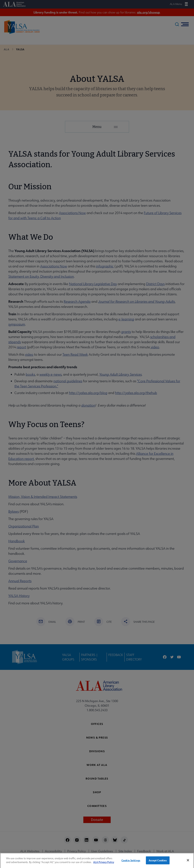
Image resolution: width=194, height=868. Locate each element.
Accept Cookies (158, 862)
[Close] (188, 862)
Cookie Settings (131, 862)
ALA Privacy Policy (104, 864)
